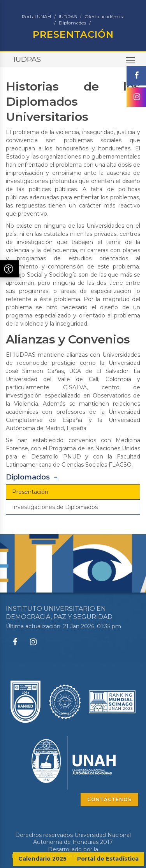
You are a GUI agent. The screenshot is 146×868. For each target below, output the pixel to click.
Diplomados (72, 23)
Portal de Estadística (108, 859)
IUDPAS (68, 17)
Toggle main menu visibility (131, 62)
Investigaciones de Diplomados (55, 507)
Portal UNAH (36, 17)
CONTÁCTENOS (109, 799)
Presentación (30, 492)
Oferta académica (105, 17)
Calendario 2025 (42, 859)
